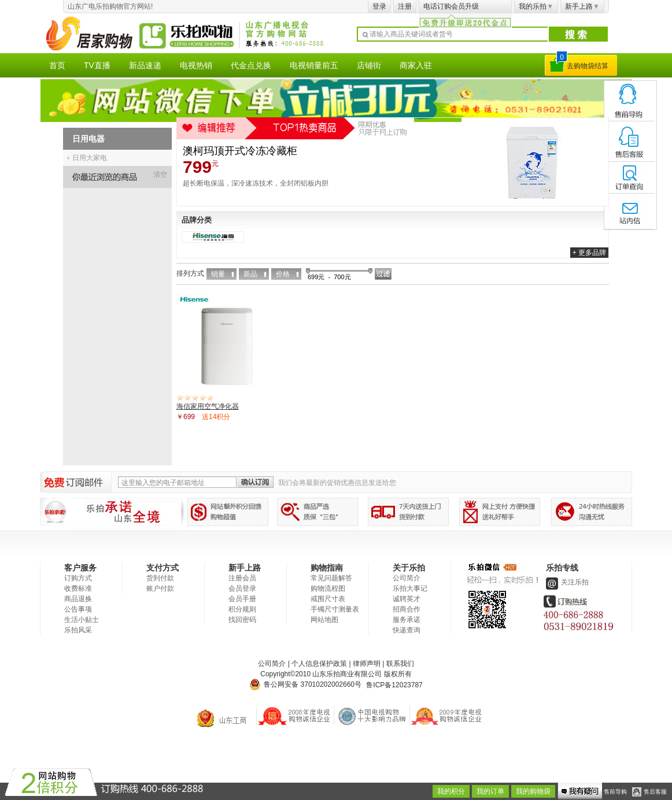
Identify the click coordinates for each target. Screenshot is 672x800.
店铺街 (369, 65)
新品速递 (145, 65)
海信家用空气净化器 (208, 406)
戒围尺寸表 (328, 599)
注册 (405, 6)
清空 (160, 175)
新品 (250, 274)
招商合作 (407, 609)
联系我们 (400, 664)
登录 (379, 6)
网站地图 (324, 620)
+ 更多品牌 (589, 253)
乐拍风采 (78, 630)
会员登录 (242, 588)
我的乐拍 (536, 6)
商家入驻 (416, 65)
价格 (283, 274)
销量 (218, 274)
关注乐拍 (566, 582)
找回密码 (242, 620)
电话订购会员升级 (451, 6)
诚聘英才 (407, 599)
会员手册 (242, 599)
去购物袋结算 (588, 66)
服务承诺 (407, 620)
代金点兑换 (251, 65)
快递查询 (407, 630)
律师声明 (367, 664)
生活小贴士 (82, 620)
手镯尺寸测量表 (335, 609)
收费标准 (78, 588)
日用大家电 (90, 158)
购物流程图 (328, 588)
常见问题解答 (331, 578)
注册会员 (242, 578)
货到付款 (160, 578)
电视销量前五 (314, 65)
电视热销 (196, 65)
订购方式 (78, 578)
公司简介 (407, 578)
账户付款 (160, 588)
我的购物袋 (533, 791)
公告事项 (78, 609)
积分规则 (242, 609)
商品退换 (78, 599)
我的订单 (490, 791)
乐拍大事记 (410, 588)
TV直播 (97, 65)
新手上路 (582, 6)
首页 (57, 65)
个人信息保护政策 (319, 664)
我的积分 (451, 791)
